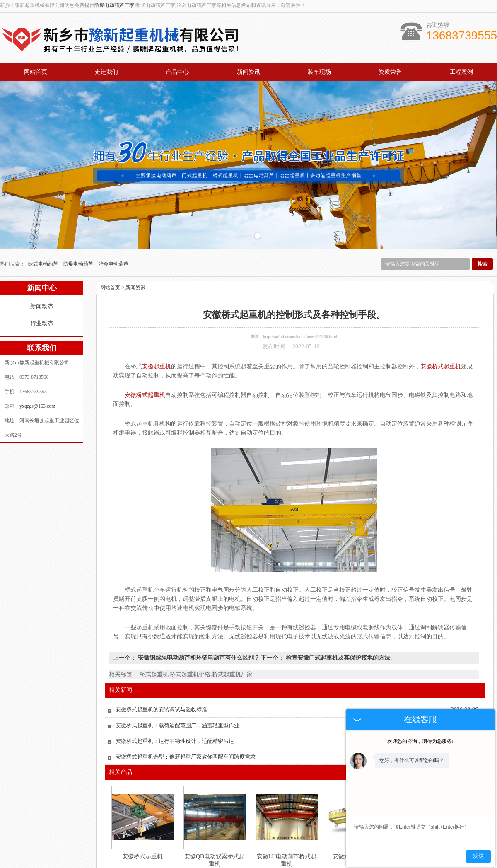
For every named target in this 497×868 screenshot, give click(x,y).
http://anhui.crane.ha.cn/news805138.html (300, 310)
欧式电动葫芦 (44, 237)
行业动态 (42, 296)
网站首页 (36, 72)
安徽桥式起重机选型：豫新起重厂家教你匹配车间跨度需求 (186, 730)
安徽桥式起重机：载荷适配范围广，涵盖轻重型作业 (177, 698)
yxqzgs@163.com (37, 379)
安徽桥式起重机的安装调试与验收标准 (161, 683)
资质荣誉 (390, 72)
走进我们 (106, 72)
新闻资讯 (248, 72)
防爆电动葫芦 (79, 237)
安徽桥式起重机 (142, 830)
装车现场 (319, 72)
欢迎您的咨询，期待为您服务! (420, 741)
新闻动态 (42, 279)
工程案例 (461, 72)
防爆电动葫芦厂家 (114, 5)
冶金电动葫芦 (113, 237)
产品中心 (177, 72)
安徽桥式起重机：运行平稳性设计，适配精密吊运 (175, 714)
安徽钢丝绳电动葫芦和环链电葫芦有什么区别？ (199, 631)
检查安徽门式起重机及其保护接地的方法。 (340, 631)
